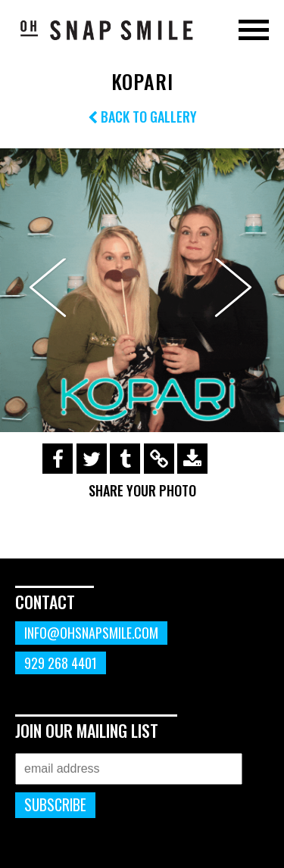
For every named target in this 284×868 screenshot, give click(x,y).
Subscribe (55, 805)
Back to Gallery (142, 117)
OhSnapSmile (106, 30)
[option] (142, 290)
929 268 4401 (61, 663)
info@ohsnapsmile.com (91, 633)
